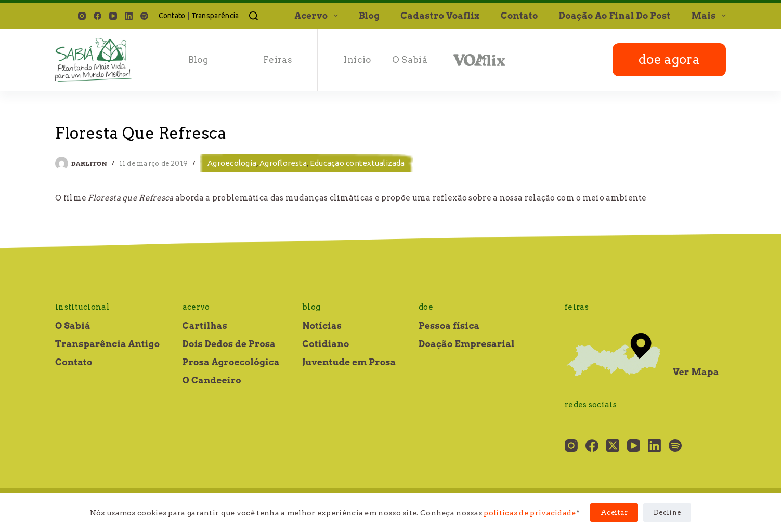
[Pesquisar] (253, 16)
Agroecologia (232, 163)
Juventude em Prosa (349, 362)
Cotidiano (326, 344)
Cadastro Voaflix (440, 16)
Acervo (318, 16)
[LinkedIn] (129, 16)
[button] (336, 16)
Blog (369, 16)
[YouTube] (113, 16)
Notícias (322, 326)
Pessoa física (449, 326)
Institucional (82, 307)
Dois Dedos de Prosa (229, 344)
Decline (667, 513)
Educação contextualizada (357, 163)
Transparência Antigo (107, 344)
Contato (172, 16)
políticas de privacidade (530, 513)
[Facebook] (97, 16)
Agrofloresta (283, 163)
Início (357, 60)
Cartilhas (205, 326)
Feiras (278, 60)
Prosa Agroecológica (231, 362)
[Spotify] (144, 16)
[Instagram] (82, 16)
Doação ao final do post (615, 16)
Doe (426, 307)
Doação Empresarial (467, 344)
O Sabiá (410, 60)
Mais (708, 16)
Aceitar (614, 513)
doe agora (669, 59)
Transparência (215, 16)
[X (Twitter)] (613, 445)
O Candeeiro (212, 380)
